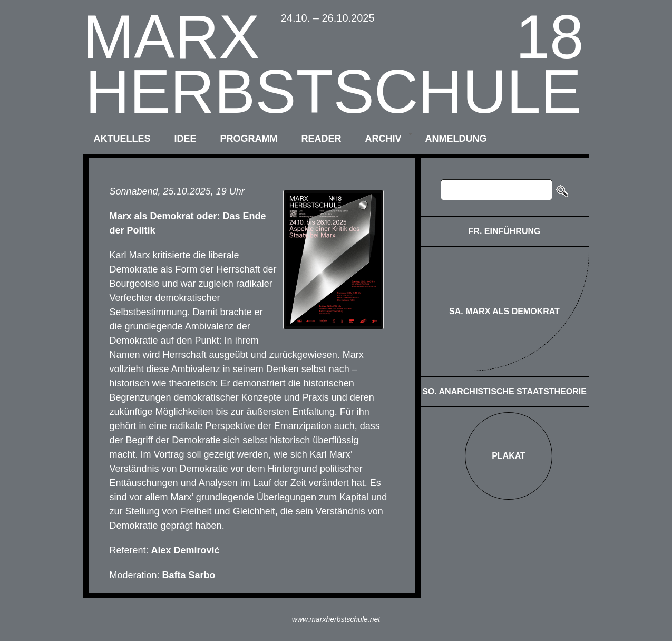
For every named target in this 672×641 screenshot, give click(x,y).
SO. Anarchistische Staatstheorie (504, 391)
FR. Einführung (505, 231)
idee (186, 139)
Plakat (509, 456)
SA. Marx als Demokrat (504, 311)
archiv (383, 139)
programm (249, 139)
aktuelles (122, 139)
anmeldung (456, 139)
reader (322, 139)
